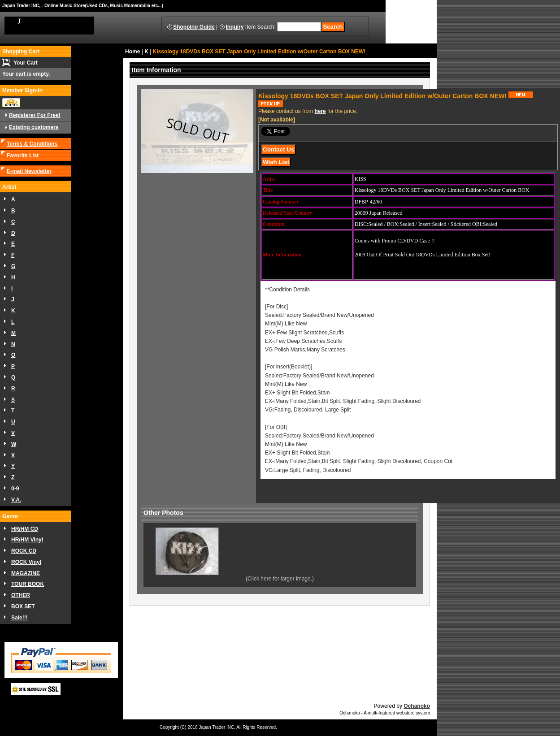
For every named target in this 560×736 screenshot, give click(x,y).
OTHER (21, 595)
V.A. (16, 500)
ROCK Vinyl (26, 562)
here (320, 111)
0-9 (15, 489)
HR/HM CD (25, 529)
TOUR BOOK (28, 584)
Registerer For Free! (35, 115)
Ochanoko (417, 706)
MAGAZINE (26, 573)
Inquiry (234, 27)
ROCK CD (24, 551)
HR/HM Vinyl (27, 540)
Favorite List (23, 156)
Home (132, 52)
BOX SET (23, 606)
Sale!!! (20, 618)
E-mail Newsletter (29, 171)
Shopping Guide (194, 27)
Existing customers (34, 127)
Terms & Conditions (32, 144)
